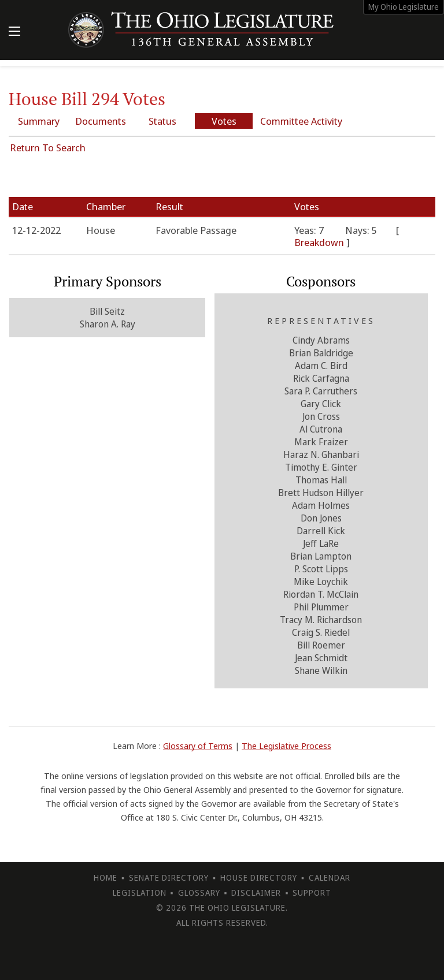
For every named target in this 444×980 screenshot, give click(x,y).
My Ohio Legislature (404, 7)
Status (162, 121)
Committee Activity (301, 121)
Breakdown (320, 242)
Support (312, 893)
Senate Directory (169, 877)
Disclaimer (256, 893)
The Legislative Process (286, 746)
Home (106, 877)
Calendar (330, 877)
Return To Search (48, 148)
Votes (224, 121)
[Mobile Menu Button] (14, 32)
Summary (39, 121)
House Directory (259, 877)
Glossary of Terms (198, 746)
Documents (101, 121)
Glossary (199, 893)
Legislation (140, 893)
